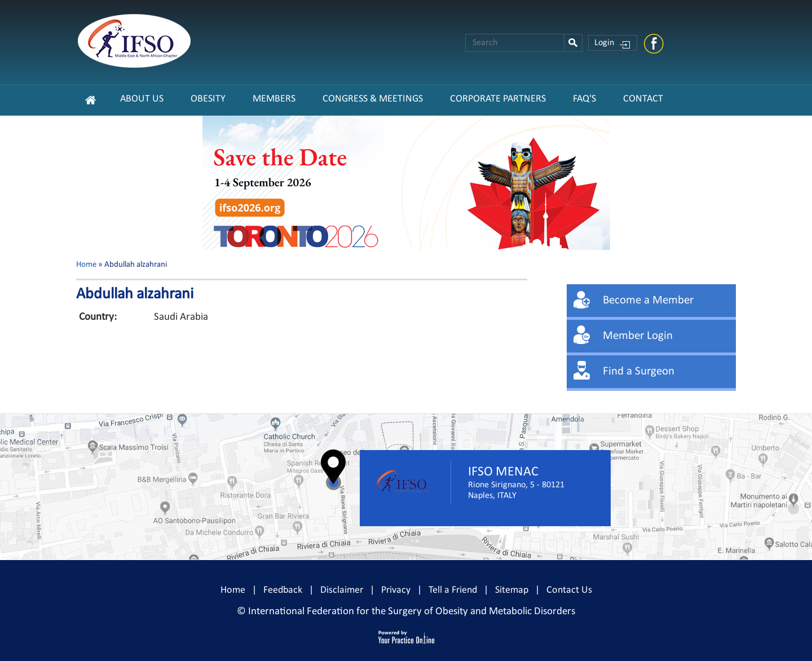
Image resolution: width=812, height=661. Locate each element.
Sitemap (512, 590)
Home (86, 265)
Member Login (638, 336)
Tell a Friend (453, 590)
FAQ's (584, 99)
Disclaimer (342, 590)
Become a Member (648, 300)
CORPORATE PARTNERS (498, 99)
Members (274, 99)
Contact (643, 99)
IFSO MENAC (503, 472)
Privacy (396, 590)
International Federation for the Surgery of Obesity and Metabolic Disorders (412, 612)
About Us (142, 99)
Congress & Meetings (373, 99)
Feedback (283, 590)
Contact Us (569, 590)
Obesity (208, 99)
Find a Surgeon (639, 371)
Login (604, 43)
